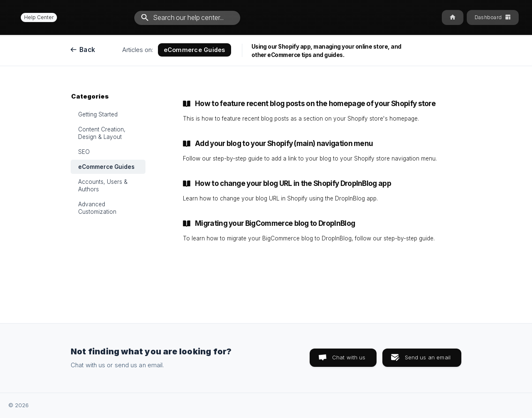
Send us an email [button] (428, 357)
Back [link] (87, 50)
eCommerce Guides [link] (106, 167)
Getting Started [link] (98, 114)
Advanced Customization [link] (97, 208)
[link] (314, 111)
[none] (35, 17)
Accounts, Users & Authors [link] (103, 186)
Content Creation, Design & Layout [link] (102, 133)
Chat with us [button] (349, 357)
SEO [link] (84, 152)
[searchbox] (187, 18)
